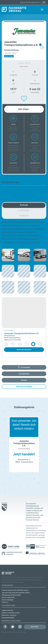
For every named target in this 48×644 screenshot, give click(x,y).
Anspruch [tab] (24, 215)
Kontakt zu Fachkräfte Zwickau (11, 613)
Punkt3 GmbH (7, 632)
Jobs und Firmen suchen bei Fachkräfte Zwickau (16, 593)
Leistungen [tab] (24, 210)
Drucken (24, 380)
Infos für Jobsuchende (8, 597)
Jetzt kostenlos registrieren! (30, 2)
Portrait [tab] (24, 205)
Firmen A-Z (5, 602)
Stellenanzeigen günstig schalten (11, 595)
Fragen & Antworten (7, 610)
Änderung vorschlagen (24, 387)
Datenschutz (5, 615)
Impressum (13, 615)
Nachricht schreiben (24, 350)
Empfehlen (25, 374)
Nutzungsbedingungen (8, 618)
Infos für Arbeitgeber (8, 600)
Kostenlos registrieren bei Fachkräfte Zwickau (15, 590)
